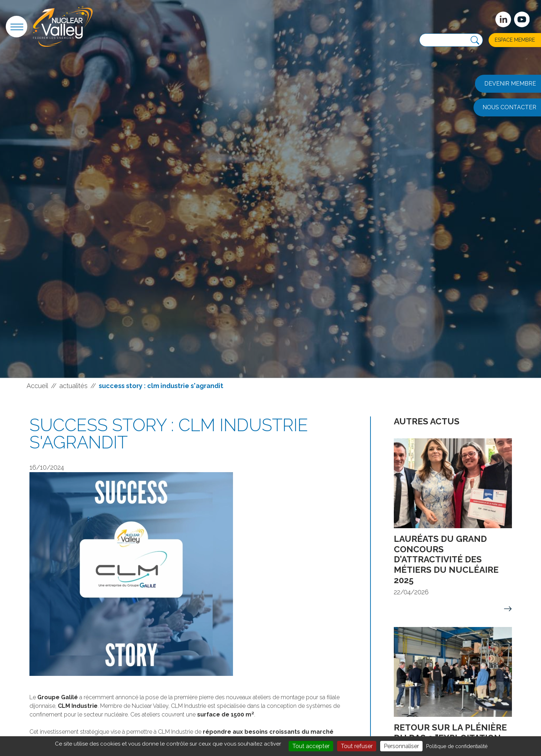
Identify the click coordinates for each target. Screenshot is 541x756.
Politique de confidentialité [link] (457, 746)
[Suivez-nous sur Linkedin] (503, 19)
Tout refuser (357, 746)
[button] (17, 27)
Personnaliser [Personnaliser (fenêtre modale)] (401, 746)
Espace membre (515, 40)
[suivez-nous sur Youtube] (522, 19)
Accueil (37, 386)
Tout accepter (311, 746)
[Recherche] (475, 40)
